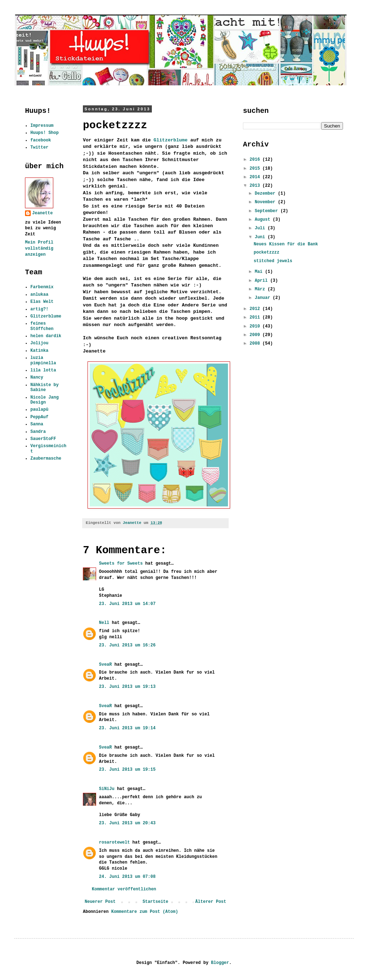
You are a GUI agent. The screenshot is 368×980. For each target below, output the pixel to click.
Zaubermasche (46, 459)
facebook (41, 140)
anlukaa (39, 295)
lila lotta (43, 370)
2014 (256, 177)
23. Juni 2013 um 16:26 (127, 645)
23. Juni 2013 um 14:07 (127, 604)
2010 (256, 326)
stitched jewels (273, 261)
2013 (256, 186)
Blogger (220, 963)
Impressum (42, 126)
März (261, 289)
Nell (104, 623)
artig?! (39, 309)
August (264, 220)
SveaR (105, 665)
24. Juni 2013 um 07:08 (127, 877)
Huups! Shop (44, 133)
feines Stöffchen (42, 326)
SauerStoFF (43, 439)
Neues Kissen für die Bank (286, 244)
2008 (256, 344)
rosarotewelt (114, 842)
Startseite (155, 902)
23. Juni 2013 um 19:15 (127, 770)
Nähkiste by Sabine (44, 387)
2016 (256, 160)
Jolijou (39, 343)
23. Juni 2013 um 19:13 (127, 687)
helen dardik (46, 336)
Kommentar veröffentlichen (124, 889)
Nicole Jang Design (44, 400)
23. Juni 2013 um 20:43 (127, 823)
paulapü (39, 410)
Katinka (39, 351)
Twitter (39, 147)
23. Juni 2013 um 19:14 (127, 728)
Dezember (266, 194)
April (262, 281)
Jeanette (43, 213)
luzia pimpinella (43, 360)
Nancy (37, 377)
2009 (256, 335)
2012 (256, 309)
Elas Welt (42, 302)
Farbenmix (42, 287)
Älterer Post (211, 902)
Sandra (38, 432)
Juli (261, 228)
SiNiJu (107, 789)
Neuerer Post (100, 902)
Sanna (37, 424)
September (268, 211)
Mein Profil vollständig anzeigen (39, 249)
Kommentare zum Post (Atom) (145, 912)
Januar (264, 298)
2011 (256, 317)
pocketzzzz (267, 252)
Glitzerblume (171, 140)
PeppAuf (39, 417)
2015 (256, 169)
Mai (260, 272)
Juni (261, 237)
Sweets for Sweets (121, 564)
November (266, 202)
